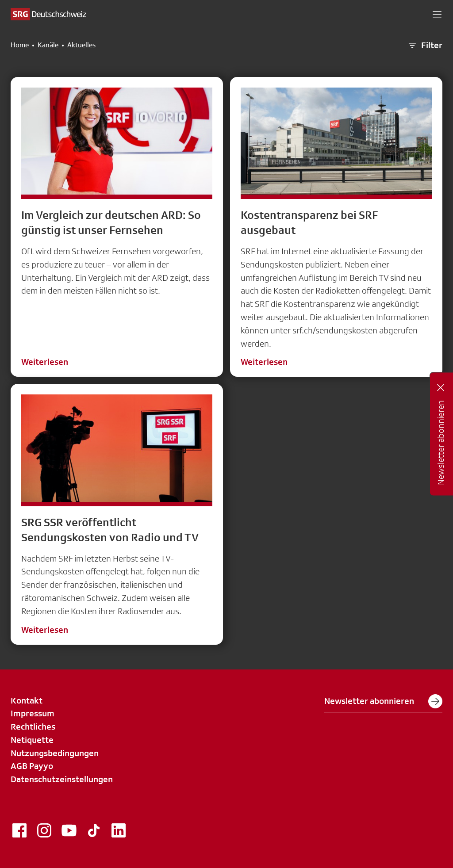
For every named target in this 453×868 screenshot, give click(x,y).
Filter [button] (425, 46)
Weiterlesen (45, 362)
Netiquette (32, 740)
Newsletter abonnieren (383, 701)
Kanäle (48, 45)
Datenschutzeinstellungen (62, 779)
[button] (437, 14)
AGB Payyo (32, 766)
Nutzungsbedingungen (55, 753)
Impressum (33, 713)
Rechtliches (33, 727)
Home (20, 45)
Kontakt (27, 700)
